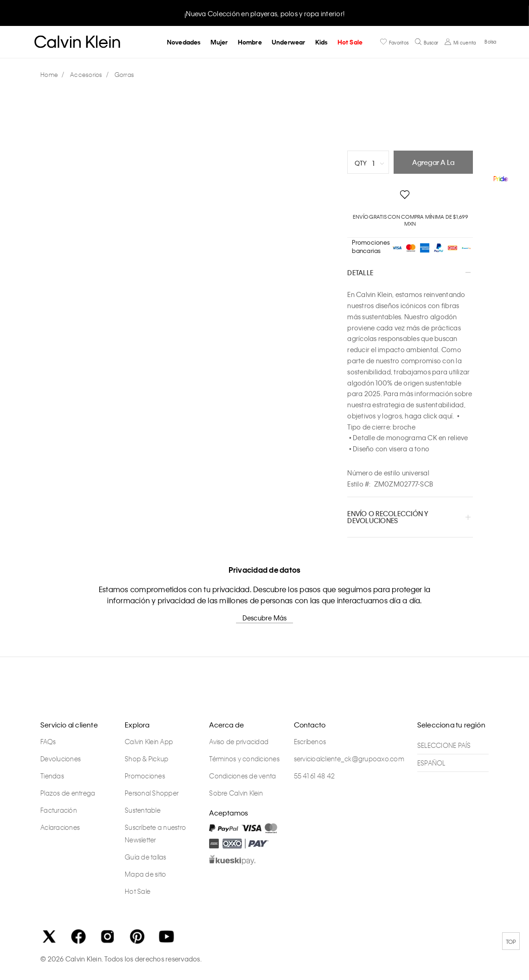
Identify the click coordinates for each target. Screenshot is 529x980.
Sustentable (143, 810)
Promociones (145, 776)
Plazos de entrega (68, 793)
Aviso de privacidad (239, 741)
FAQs (48, 741)
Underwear (289, 42)
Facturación (59, 810)
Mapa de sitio (145, 874)
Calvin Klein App (149, 741)
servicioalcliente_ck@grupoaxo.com (349, 759)
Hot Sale (350, 42)
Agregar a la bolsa (433, 166)
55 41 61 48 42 (315, 776)
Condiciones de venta (242, 776)
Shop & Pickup (147, 759)
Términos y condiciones (244, 759)
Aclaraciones (60, 827)
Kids (322, 42)
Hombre (250, 42)
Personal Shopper (152, 793)
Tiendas (52, 776)
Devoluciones (61, 759)
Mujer (219, 42)
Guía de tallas (146, 857)
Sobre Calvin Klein (236, 793)
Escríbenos (310, 741)
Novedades (184, 42)
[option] (264, 13)
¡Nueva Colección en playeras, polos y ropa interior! (264, 13)
